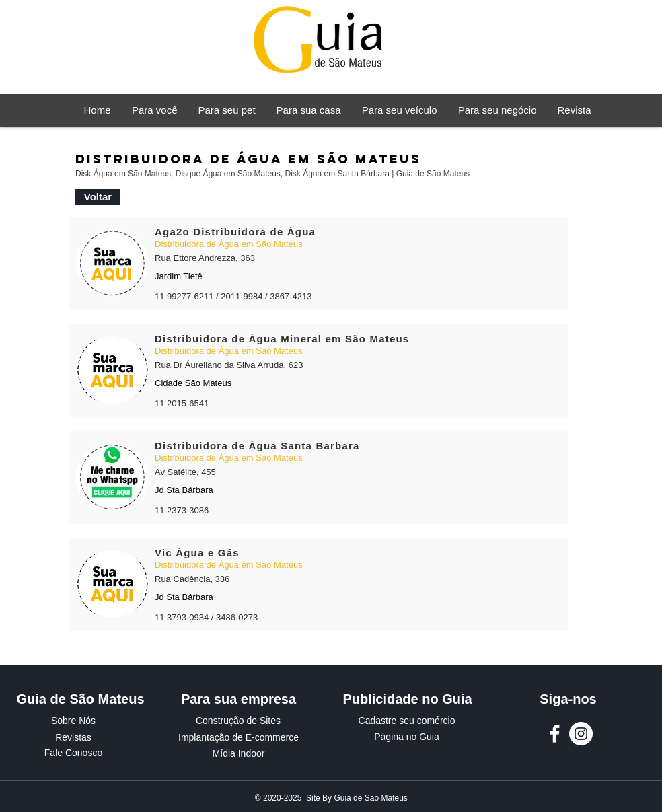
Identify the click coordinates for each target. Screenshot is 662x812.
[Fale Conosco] (73, 753)
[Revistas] (73, 738)
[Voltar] (98, 197)
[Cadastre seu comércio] (407, 721)
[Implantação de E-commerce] (238, 738)
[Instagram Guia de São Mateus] (581, 734)
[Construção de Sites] (238, 721)
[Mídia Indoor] (238, 754)
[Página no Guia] (407, 737)
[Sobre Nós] (73, 721)
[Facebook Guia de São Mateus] (555, 734)
